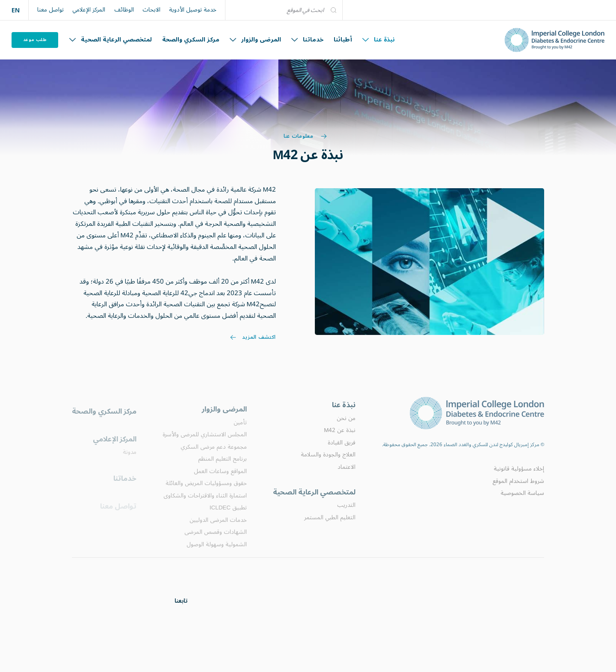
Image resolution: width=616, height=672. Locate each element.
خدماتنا (307, 40)
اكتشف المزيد (253, 340)
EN (16, 10)
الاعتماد (346, 476)
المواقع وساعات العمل (220, 483)
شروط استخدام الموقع (518, 489)
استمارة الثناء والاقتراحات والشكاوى (205, 507)
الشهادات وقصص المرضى (216, 543)
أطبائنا (343, 40)
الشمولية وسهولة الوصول (217, 556)
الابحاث (151, 10)
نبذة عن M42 (340, 439)
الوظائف (124, 10)
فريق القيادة (342, 452)
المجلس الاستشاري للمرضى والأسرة (205, 446)
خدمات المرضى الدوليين (218, 531)
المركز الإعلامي (89, 10)
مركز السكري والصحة (191, 40)
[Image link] (429, 261)
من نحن (346, 427)
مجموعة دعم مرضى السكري (214, 458)
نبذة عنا (379, 40)
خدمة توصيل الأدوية (193, 10)
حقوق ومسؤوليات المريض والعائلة (206, 494)
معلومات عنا (305, 136)
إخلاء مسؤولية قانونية (519, 477)
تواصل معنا (50, 10)
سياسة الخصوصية (522, 501)
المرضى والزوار (255, 40)
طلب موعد (35, 40)
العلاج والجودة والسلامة (328, 464)
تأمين (240, 434)
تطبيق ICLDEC (228, 519)
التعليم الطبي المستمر (330, 528)
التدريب (346, 515)
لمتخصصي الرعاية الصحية (111, 40)
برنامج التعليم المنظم (222, 470)
